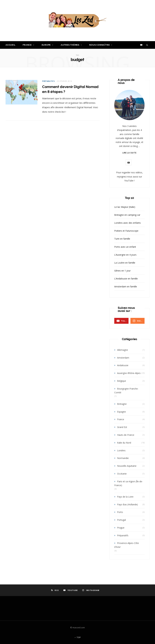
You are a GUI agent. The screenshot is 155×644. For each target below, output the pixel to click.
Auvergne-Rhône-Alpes (129, 373)
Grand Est (122, 427)
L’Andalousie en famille (126, 279)
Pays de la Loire (125, 497)
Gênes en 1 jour (122, 271)
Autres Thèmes (70, 45)
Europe (46, 45)
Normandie (123, 458)
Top (78, 637)
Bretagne (122, 404)
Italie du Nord (124, 443)
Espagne (121, 412)
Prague (121, 528)
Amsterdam (123, 358)
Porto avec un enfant (125, 247)
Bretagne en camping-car (127, 215)
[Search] (147, 45)
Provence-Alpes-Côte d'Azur (127, 545)
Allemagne (123, 350)
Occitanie (122, 474)
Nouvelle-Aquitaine (127, 466)
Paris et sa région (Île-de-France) (129, 483)
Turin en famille (122, 239)
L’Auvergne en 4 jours (125, 255)
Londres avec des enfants (128, 223)
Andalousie (123, 365)
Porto (120, 512)
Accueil (10, 45)
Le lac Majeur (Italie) (125, 207)
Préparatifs (48, 81)
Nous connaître (99, 45)
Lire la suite (129, 153)
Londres (121, 450)
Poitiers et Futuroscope (126, 231)
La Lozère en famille (125, 263)
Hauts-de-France (126, 435)
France (27, 45)
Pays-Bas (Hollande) (128, 504)
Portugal (121, 520)
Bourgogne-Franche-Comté (126, 391)
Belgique (122, 381)
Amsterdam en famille (126, 286)
